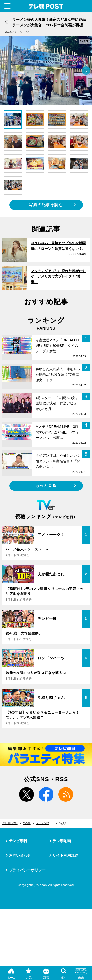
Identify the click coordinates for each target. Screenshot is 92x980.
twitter (26, 794)
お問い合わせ (20, 855)
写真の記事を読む (46, 205)
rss (66, 794)
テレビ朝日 (18, 841)
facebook (46, 794)
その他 (27, 823)
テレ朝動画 (62, 841)
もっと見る (46, 486)
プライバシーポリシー (27, 870)
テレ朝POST (46, 6)
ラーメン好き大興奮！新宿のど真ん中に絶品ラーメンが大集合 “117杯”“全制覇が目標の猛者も (46, 823)
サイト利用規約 (65, 855)
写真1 (63, 823)
